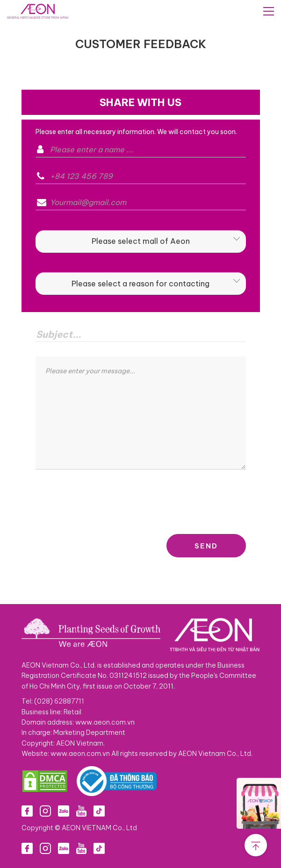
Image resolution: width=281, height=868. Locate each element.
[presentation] (107, 502)
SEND (206, 546)
